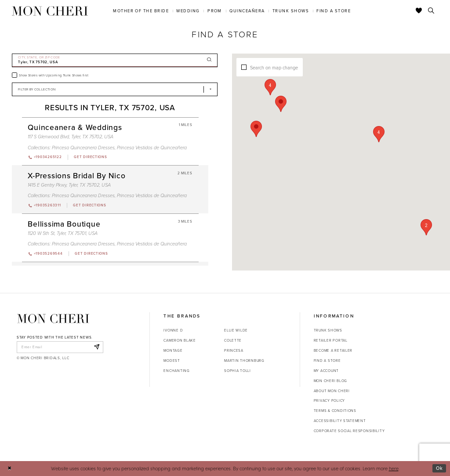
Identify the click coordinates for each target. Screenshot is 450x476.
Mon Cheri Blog (330, 381)
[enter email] (60, 347)
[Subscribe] (96, 347)
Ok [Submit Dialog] (439, 468)
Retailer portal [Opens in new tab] (331, 340)
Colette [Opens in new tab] (233, 340)
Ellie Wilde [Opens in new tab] (236, 330)
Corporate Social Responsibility (349, 431)
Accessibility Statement (340, 421)
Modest (172, 361)
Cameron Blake (180, 340)
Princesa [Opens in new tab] (234, 350)
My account (326, 371)
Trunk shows (328, 330)
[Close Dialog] (9, 469)
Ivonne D (173, 330)
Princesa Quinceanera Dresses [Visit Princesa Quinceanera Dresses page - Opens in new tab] (83, 148)
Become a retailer (333, 350)
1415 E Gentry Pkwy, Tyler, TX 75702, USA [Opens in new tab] (69, 185)
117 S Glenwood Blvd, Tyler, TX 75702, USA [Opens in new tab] (71, 137)
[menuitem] (141, 11)
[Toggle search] (431, 11)
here (394, 468)
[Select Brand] (115, 89)
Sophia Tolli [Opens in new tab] (238, 371)
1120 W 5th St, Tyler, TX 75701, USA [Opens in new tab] (63, 233)
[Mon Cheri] (53, 319)
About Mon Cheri (332, 391)
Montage (173, 350)
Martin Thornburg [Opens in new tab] (244, 361)
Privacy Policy (329, 400)
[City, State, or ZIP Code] (115, 60)
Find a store (327, 361)
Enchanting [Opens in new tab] (176, 371)
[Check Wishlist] (419, 11)
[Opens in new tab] (90, 157)
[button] (379, 134)
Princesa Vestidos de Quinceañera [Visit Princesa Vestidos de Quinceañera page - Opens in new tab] (152, 148)
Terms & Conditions (335, 411)
